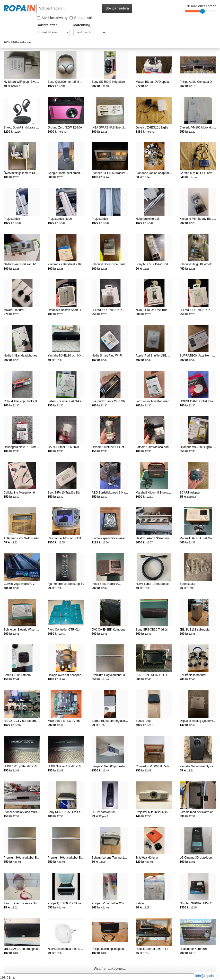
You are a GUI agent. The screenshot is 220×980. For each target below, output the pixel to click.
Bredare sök (81, 18)
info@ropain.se (207, 976)
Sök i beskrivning (52, 18)
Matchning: (83, 25)
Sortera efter (47, 25)
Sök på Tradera (117, 8)
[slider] (202, 11)
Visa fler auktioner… (110, 969)
